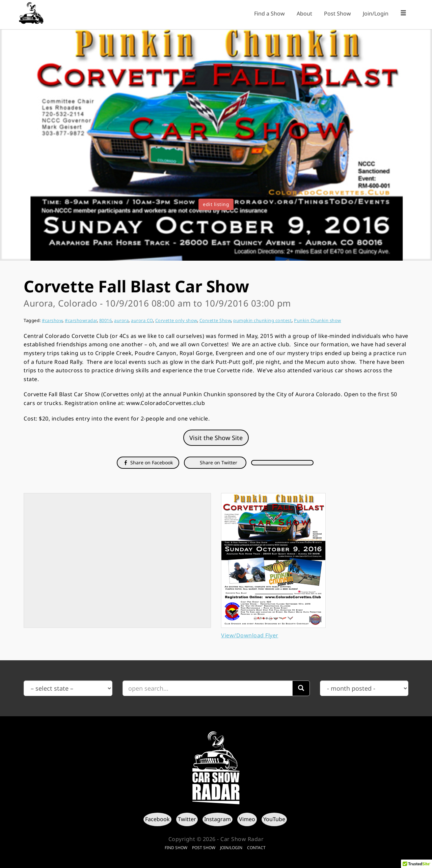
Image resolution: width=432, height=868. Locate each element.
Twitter (187, 819)
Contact (256, 848)
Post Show (337, 13)
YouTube (274, 819)
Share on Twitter (218, 462)
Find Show (176, 848)
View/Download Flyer (250, 635)
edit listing (216, 204)
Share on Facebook (148, 462)
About (304, 13)
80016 (106, 320)
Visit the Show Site (216, 438)
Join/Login (376, 13)
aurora (121, 320)
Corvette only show (176, 320)
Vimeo (247, 819)
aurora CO (142, 320)
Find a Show (269, 13)
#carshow (52, 320)
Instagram (218, 819)
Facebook (157, 819)
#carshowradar (81, 320)
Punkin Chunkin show (318, 320)
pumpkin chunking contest (262, 320)
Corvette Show (215, 320)
